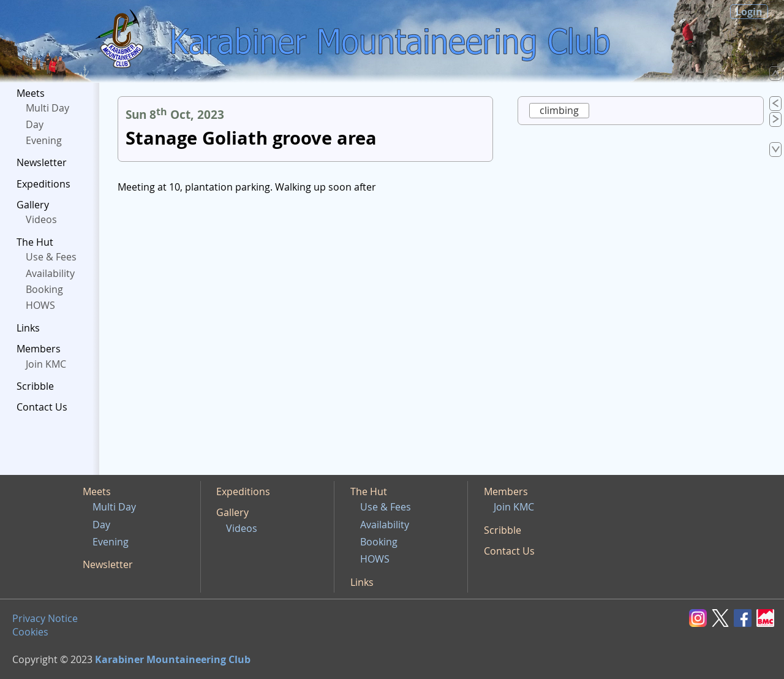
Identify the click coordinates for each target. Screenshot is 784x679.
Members (39, 349)
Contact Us (42, 407)
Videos (41, 219)
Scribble (35, 386)
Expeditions (43, 184)
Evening (44, 140)
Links (28, 328)
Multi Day (47, 108)
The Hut (35, 242)
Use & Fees (51, 257)
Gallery (33, 205)
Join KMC (46, 364)
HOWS (40, 305)
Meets (31, 93)
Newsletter (42, 162)
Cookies (30, 632)
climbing (559, 110)
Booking (44, 289)
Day (35, 124)
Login (749, 12)
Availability (50, 273)
